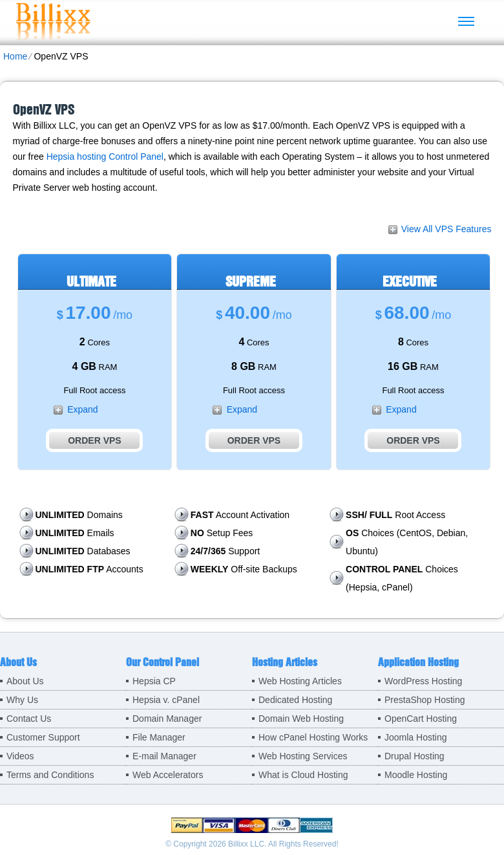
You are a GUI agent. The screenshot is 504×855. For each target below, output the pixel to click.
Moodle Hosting (416, 775)
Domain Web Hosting (301, 719)
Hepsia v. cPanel (166, 700)
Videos (20, 756)
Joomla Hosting (416, 737)
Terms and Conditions (50, 775)
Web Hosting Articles (300, 681)
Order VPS (94, 440)
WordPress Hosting (423, 681)
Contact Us (29, 719)
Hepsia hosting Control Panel (105, 157)
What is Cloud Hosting (303, 775)
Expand (82, 409)
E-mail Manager (164, 756)
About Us (25, 681)
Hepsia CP (154, 681)
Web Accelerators (168, 775)
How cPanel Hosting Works (313, 737)
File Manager (159, 737)
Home (15, 56)
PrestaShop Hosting (425, 700)
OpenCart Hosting (421, 719)
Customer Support (43, 737)
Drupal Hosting (415, 756)
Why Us (22, 700)
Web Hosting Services (303, 756)
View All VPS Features (446, 229)
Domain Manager (167, 719)
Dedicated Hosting (295, 700)
